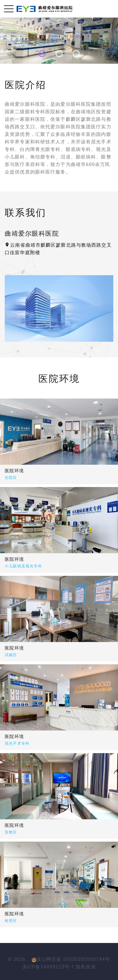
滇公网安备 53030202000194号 (71, 959)
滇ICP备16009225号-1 (48, 967)
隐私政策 (86, 967)
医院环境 (20, 559)
